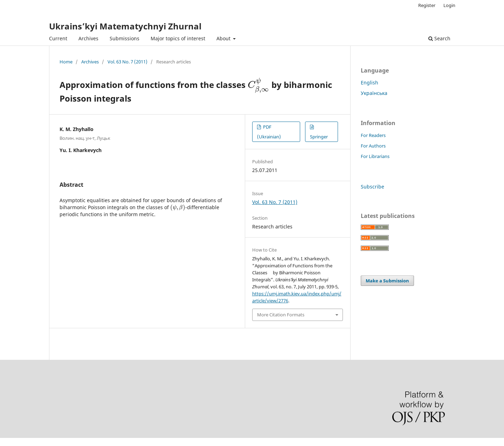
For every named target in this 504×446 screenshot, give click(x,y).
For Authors (373, 146)
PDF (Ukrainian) (269, 132)
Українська (374, 93)
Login (449, 5)
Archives (88, 38)
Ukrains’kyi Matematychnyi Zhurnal (125, 26)
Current (58, 38)
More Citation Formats (281, 315)
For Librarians (375, 156)
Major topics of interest (178, 38)
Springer (319, 137)
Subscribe (372, 187)
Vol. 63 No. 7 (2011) (127, 62)
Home (66, 62)
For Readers (373, 135)
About (224, 38)
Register (427, 5)
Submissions (125, 38)
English (370, 83)
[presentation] (258, 85)
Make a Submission (387, 281)
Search (439, 38)
